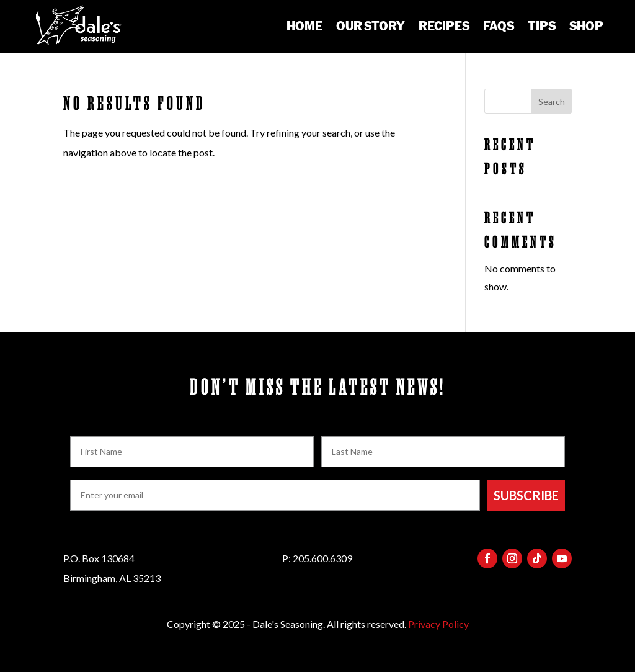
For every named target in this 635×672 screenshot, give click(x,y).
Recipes (444, 25)
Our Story (371, 25)
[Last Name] (443, 452)
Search (552, 101)
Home (304, 25)
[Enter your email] (275, 495)
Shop (586, 25)
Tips (542, 25)
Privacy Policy (438, 624)
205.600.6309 (322, 558)
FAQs (499, 25)
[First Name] (192, 452)
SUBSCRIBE (526, 495)
